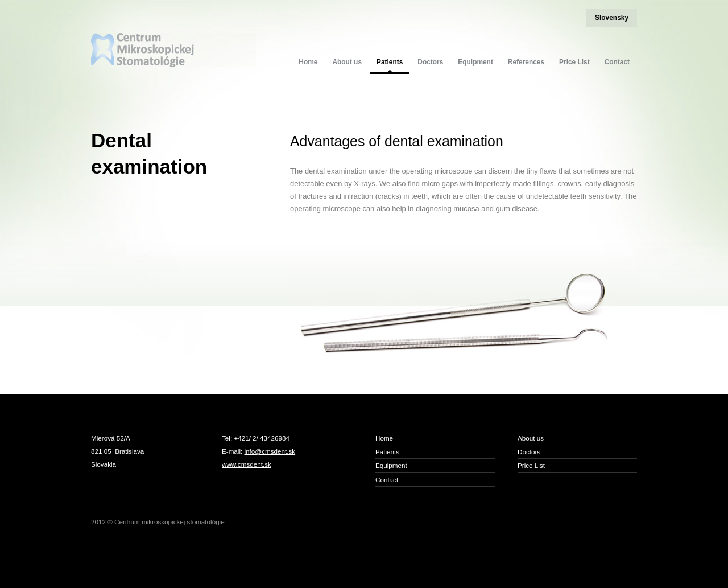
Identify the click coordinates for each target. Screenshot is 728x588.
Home (308, 62)
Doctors (430, 62)
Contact (617, 62)
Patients (390, 62)
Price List (574, 62)
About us (347, 62)
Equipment (475, 62)
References (526, 62)
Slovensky (612, 18)
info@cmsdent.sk (270, 451)
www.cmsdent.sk (247, 464)
